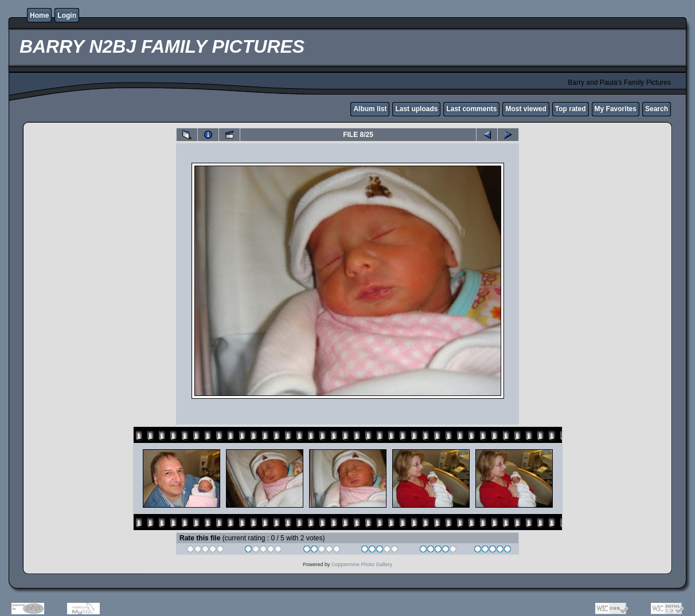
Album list (370, 109)
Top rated (571, 109)
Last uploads (416, 109)
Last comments (471, 109)
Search (657, 109)
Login (67, 15)
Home (39, 15)
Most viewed (526, 109)
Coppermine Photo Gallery (362, 564)
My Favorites (616, 109)
